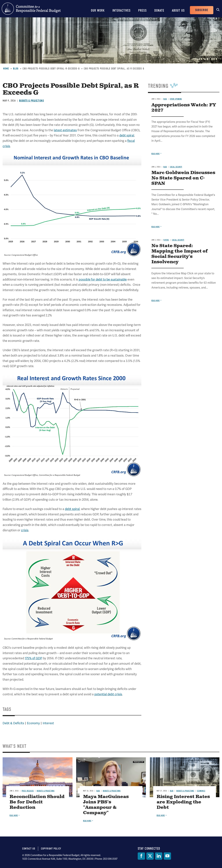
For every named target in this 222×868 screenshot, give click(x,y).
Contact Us (29, 849)
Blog (16, 69)
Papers (166, 240)
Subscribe (202, 10)
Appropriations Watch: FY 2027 (184, 108)
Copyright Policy (51, 849)
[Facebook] (141, 856)
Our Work (98, 10)
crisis (25, 530)
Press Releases (28, 791)
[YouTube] (167, 856)
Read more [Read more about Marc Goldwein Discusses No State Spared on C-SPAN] (156, 227)
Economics (201, 791)
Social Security (176, 167)
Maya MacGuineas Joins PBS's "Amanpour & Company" (106, 805)
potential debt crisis (108, 694)
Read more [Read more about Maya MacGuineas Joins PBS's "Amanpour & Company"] (87, 821)
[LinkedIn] (159, 856)
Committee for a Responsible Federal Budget (31, 9)
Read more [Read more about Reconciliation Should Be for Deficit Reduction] (14, 815)
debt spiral (127, 135)
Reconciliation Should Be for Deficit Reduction (37, 802)
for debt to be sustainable (103, 279)
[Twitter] (150, 856)
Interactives (121, 10)
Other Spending (176, 99)
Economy (33, 723)
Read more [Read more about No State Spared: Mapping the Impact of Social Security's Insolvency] (156, 301)
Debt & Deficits (13, 723)
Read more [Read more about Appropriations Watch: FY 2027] (156, 154)
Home (6, 69)
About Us (178, 10)
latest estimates (65, 130)
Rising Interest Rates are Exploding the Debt (183, 802)
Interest (48, 723)
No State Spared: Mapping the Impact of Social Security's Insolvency (180, 254)
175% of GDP (33, 658)
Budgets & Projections (32, 101)
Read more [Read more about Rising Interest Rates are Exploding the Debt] (161, 815)
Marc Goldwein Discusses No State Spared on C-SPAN (183, 178)
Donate (159, 10)
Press (142, 10)
